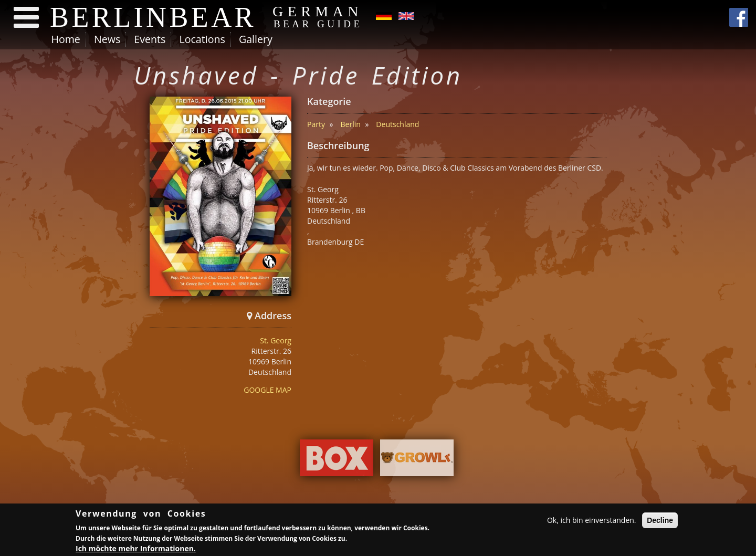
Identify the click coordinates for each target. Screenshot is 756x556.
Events (150, 39)
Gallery (256, 39)
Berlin (351, 124)
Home (66, 39)
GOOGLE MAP (267, 390)
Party (316, 124)
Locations (202, 39)
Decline (660, 522)
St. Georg (276, 340)
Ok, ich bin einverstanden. (592, 522)
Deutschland (397, 124)
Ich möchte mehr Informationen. (136, 549)
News (107, 39)
